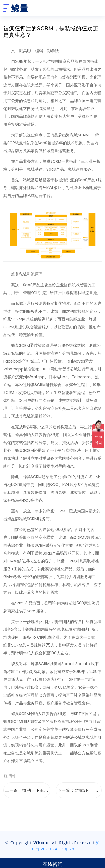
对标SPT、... (87, 790)
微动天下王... (35, 790)
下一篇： (79, 790)
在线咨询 (53, 864)
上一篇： (27, 790)
